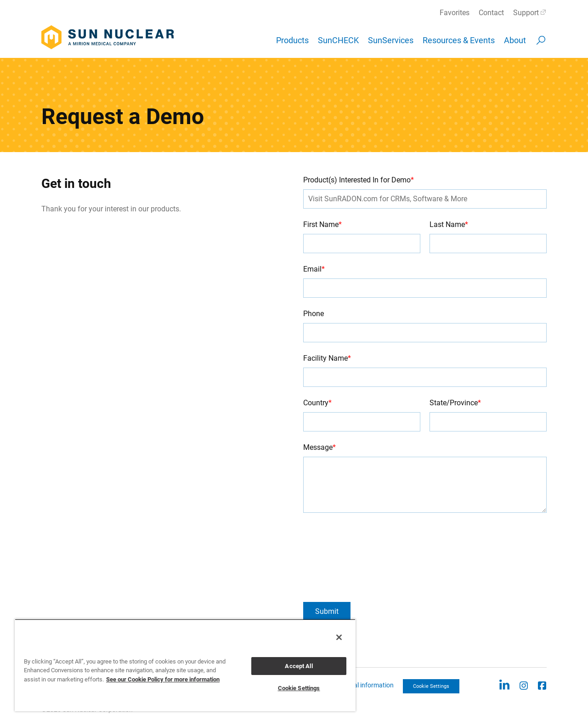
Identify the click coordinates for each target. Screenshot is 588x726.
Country (317, 403)
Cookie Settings (431, 686)
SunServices (391, 40)
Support (526, 13)
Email (314, 269)
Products (292, 40)
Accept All (299, 666)
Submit (327, 611)
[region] (185, 665)
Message (319, 447)
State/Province (455, 403)
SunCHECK (338, 40)
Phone (314, 314)
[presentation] (341, 557)
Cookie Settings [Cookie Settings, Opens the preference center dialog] (299, 688)
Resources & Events (459, 40)
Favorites (455, 13)
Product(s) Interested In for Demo (359, 180)
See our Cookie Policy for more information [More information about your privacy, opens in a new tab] (163, 679)
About (515, 40)
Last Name (449, 224)
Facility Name (327, 358)
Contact (491, 13)
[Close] (339, 637)
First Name (322, 224)
